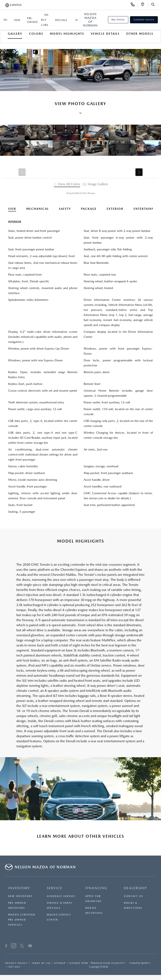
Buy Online (118, 20)
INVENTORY (19, 888)
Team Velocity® (114, 963)
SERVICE (55, 888)
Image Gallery (95, 184)
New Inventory (21, 896)
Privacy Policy (16, 963)
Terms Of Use (41, 963)
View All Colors (67, 184)
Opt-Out (14, 967)
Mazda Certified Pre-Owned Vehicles (22, 920)
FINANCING (96, 888)
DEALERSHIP (135, 888)
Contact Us (133, 896)
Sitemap (60, 963)
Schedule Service (144, 20)
